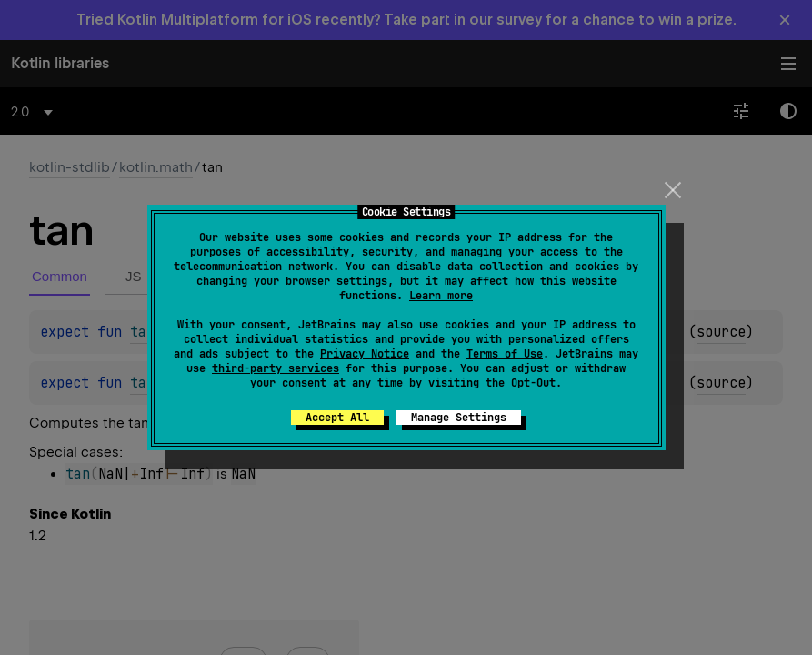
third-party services (276, 368)
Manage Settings (459, 418)
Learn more (441, 296)
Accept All (337, 418)
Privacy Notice (365, 354)
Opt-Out (533, 383)
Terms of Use (505, 354)
